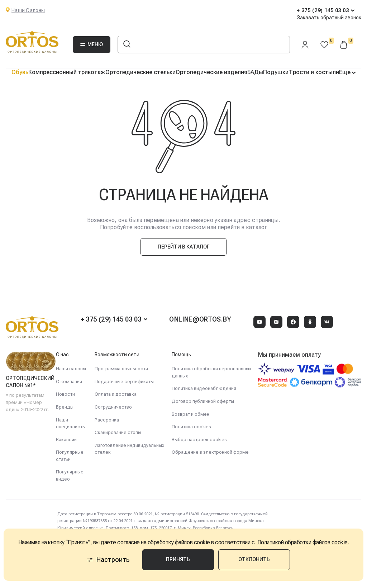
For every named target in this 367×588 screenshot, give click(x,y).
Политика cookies (191, 427)
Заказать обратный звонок (329, 18)
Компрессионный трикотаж (67, 72)
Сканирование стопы (118, 432)
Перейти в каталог (183, 247)
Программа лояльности (121, 369)
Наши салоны (71, 369)
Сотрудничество (113, 407)
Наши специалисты (71, 423)
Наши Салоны (28, 10)
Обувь (20, 72)
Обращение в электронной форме (210, 452)
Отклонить (254, 559)
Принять (178, 559)
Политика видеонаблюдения (204, 388)
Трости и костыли (314, 72)
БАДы (255, 72)
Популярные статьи (70, 456)
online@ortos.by (200, 319)
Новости (65, 394)
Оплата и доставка (116, 394)
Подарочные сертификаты (124, 382)
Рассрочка (107, 420)
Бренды (65, 407)
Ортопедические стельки (140, 72)
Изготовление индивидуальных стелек (129, 449)
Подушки (276, 72)
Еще (345, 72)
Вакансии (66, 440)
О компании (69, 382)
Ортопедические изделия (211, 72)
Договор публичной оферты (203, 401)
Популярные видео (70, 475)
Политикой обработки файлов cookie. (303, 542)
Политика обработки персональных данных (211, 372)
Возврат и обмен (190, 414)
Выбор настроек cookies (199, 440)
